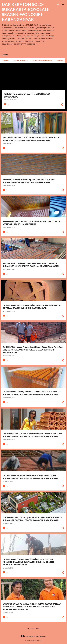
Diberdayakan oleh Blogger (33, 636)
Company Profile (20, 61)
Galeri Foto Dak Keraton (42, 61)
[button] (62, 105)
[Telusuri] (58, 5)
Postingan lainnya (34, 628)
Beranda (5, 61)
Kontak (59, 61)
